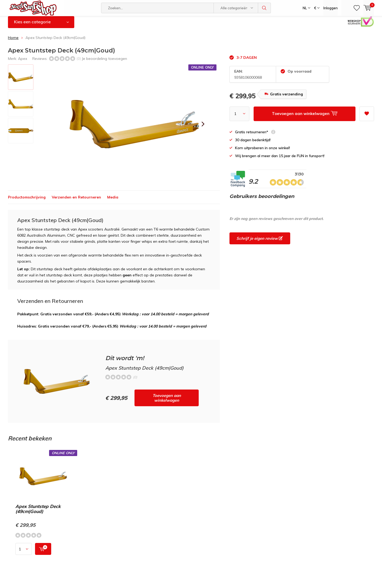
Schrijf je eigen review (260, 242)
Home (13, 42)
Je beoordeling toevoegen (104, 62)
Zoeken (264, 8)
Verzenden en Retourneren (76, 201)
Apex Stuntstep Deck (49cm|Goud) (38, 513)
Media (113, 201)
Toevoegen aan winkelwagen (167, 402)
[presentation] (203, 128)
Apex (23, 62)
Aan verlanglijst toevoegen (367, 116)
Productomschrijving (27, 201)
